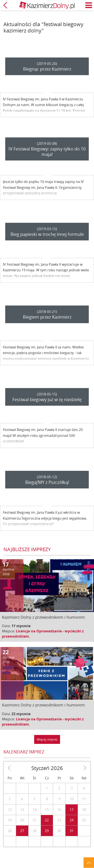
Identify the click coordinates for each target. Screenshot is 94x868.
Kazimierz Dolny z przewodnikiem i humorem (43, 617)
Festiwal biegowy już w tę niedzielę (47, 399)
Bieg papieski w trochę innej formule (47, 234)
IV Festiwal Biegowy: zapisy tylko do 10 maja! (47, 152)
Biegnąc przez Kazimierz (47, 69)
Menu (89, 5)
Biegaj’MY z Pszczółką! (47, 482)
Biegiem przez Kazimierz (47, 317)
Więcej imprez (47, 739)
